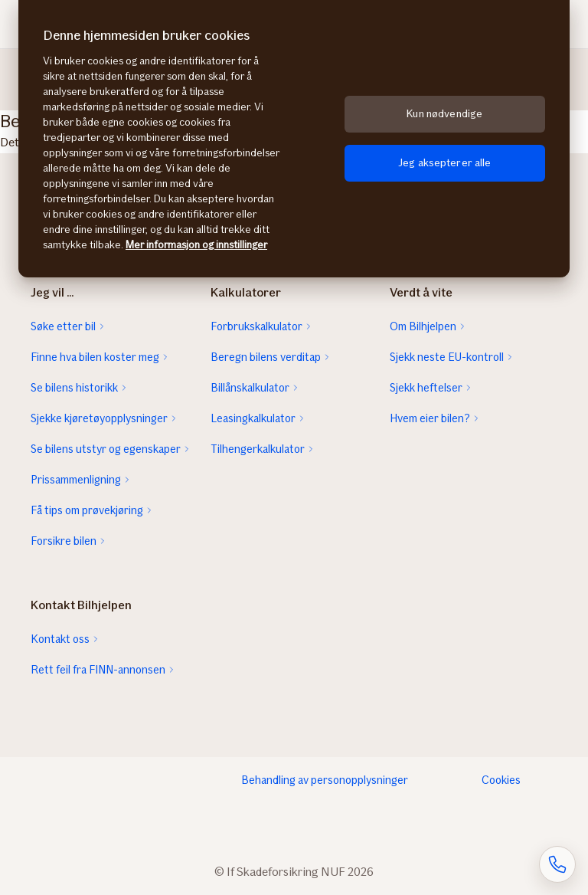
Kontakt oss (60, 639)
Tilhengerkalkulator (258, 449)
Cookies (501, 780)
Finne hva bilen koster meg (95, 357)
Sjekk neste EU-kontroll (447, 357)
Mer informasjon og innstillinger (196, 245)
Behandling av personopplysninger (325, 780)
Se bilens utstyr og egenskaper (106, 449)
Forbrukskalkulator (256, 326)
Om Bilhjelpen (423, 326)
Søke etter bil (63, 326)
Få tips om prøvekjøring (87, 510)
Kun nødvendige (444, 114)
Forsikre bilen (64, 541)
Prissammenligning (76, 480)
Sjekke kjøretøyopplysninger (99, 418)
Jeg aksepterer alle (445, 163)
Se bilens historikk (74, 388)
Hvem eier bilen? (430, 418)
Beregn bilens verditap (266, 357)
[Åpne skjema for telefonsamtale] (557, 864)
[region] (294, 139)
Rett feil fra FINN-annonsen (98, 670)
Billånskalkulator (250, 388)
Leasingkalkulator (253, 418)
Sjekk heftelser (426, 388)
